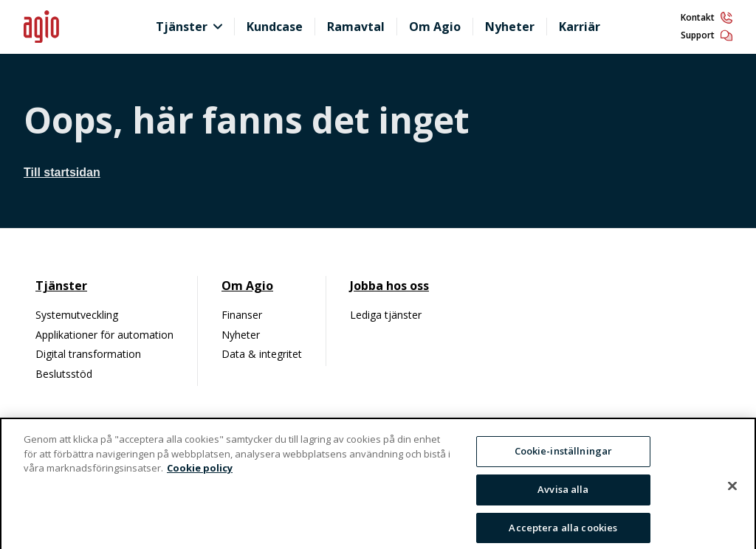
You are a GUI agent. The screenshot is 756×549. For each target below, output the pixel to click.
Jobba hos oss (389, 286)
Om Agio (435, 27)
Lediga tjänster (386, 315)
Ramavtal (356, 27)
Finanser (242, 315)
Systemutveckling (77, 315)
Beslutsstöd (64, 374)
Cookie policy (200, 474)
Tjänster (182, 27)
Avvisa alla (563, 496)
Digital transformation (88, 354)
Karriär (580, 27)
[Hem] (83, 27)
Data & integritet (262, 354)
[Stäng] (732, 493)
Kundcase (275, 27)
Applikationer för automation (104, 335)
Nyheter (510, 27)
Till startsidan (62, 172)
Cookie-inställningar (564, 457)
